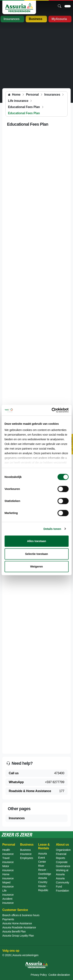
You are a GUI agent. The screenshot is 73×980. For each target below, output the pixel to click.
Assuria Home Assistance (17, 923)
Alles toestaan (37, 541)
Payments (8, 919)
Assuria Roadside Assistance (19, 927)
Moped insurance (8, 884)
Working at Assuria (62, 872)
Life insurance (8, 893)
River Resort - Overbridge (45, 870)
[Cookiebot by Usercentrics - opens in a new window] (52, 410)
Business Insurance (26, 852)
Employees (27, 858)
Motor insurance (8, 868)
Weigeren (36, 566)
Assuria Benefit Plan (14, 932)
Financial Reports (61, 856)
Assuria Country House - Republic (43, 884)
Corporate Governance (63, 864)
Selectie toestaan (36, 554)
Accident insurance (8, 901)
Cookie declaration (59, 975)
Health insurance (8, 852)
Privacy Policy (39, 975)
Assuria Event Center (43, 858)
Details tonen (52, 529)
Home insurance (8, 876)
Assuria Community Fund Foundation (62, 884)
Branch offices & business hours (21, 915)
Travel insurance (8, 860)
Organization (63, 850)
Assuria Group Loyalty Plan (18, 936)
